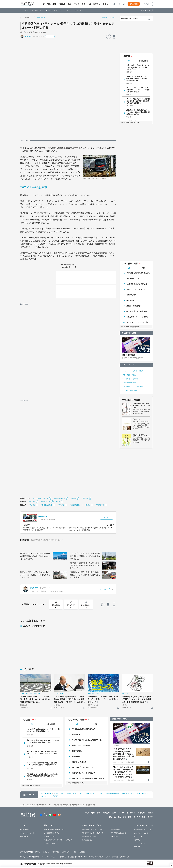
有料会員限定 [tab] (143, 61)
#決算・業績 (126, 375)
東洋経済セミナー (88, 840)
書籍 (105, 4)
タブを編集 (148, 10)
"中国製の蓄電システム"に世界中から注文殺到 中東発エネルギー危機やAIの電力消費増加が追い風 (36, 699)
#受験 (135, 371)
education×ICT (25, 830)
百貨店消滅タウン (133, 278)
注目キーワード (128, 365)
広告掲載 (82, 852)
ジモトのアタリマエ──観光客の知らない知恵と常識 (138, 322)
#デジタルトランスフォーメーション (134, 386)
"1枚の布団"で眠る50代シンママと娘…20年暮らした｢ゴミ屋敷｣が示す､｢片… (138, 67)
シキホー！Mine (50, 843)
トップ (42, 4)
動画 (70, 4)
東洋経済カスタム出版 (118, 833)
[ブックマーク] (108, 36)
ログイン (147, 4)
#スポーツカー (127, 371)
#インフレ (125, 390)
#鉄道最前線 (41, 18)
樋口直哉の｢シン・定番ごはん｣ (137, 311)
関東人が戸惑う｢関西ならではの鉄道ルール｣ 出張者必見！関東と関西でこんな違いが (35, 575)
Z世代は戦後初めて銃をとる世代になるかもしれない (141, 406)
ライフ (62, 10)
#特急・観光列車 (60, 498)
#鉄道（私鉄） (46, 502)
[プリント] (114, 36)
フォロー (50, 36)
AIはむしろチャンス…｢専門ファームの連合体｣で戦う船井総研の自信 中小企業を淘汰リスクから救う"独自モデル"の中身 (123, 772)
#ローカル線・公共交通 (41, 498)
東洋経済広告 (115, 830)
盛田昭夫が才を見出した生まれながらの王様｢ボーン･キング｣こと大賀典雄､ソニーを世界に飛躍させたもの (137, 699)
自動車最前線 (131, 295)
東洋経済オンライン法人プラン (93, 830)
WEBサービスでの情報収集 (30, 857)
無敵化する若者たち (140, 435)
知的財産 (63, 857)
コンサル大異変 (128, 355)
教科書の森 (114, 836)
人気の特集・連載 (130, 264)
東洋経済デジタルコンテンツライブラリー (59, 840)
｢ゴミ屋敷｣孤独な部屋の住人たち (138, 273)
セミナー (85, 4)
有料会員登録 (134, 4)
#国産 (134, 375)
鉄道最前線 (43, 517)
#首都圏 (73, 498)
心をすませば (137, 419)
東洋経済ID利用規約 (96, 857)
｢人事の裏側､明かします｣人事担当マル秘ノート (138, 284)
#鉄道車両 (32, 502)
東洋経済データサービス (90, 836)
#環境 (141, 371)
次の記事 (112, 18)
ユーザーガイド (140, 843)
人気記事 (62, 4)
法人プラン (138, 840)
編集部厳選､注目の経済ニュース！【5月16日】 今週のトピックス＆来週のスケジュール (103, 699)
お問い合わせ (125, 857)
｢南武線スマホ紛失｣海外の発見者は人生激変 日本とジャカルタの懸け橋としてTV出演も (85, 575)
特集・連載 (52, 4)
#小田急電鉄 (86, 505)
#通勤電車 (85, 498)
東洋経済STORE (50, 836)
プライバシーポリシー (49, 857)
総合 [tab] (129, 61)
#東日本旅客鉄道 (47, 505)
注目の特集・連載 (129, 333)
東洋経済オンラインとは (129, 19)
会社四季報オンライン (52, 833)
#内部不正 (134, 390)
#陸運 (58, 502)
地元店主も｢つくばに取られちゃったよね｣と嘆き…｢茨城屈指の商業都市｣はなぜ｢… (138, 112)
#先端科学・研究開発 (129, 383)
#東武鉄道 (61, 505)
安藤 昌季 (28, 36)
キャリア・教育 (52, 10)
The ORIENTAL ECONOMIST (54, 830)
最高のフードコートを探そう (137, 289)
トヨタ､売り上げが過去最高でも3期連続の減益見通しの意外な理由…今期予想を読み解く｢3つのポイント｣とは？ (69, 699)
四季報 (96, 4)
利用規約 (137, 847)
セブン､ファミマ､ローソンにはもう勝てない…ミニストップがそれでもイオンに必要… (138, 90)
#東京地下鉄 (100, 505)
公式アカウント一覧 (69, 852)
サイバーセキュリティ (28, 833)
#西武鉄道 (73, 505)
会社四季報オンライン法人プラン (93, 833)
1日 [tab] (129, 268)
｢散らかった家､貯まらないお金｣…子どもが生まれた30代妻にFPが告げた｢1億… (138, 78)
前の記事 (104, 18)
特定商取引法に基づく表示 (78, 857)
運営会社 (46, 852)
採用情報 (56, 852)
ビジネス (25, 10)
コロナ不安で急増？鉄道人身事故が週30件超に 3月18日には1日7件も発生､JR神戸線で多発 (85, 556)
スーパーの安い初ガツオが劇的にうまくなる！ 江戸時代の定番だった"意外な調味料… (138, 101)
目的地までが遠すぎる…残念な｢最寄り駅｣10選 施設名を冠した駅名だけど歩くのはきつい (85, 565)
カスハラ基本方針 (112, 857)
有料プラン (138, 836)
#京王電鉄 (32, 505)
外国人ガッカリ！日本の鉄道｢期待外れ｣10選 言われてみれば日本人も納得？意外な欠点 (35, 556)
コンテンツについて (141, 833)
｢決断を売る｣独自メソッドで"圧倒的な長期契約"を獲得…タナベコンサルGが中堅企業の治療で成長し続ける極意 (123, 754)
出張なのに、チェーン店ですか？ (138, 317)
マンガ (77, 4)
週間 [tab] (143, 268)
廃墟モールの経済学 (133, 306)
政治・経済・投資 (37, 10)
